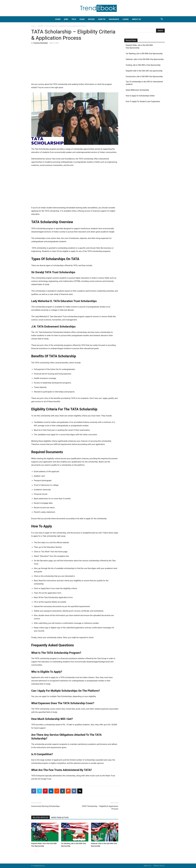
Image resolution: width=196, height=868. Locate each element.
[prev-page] (33, 851)
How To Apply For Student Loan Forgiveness (143, 101)
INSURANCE (114, 19)
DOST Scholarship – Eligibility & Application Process (100, 808)
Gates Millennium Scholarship (137, 90)
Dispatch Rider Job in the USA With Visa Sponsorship (139, 46)
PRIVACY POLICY (159, 866)
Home (33, 26)
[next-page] (37, 851)
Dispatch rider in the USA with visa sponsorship (144, 71)
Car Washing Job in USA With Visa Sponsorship (144, 54)
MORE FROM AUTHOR (60, 818)
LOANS (125, 19)
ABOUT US (147, 866)
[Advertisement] (75, 64)
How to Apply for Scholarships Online (140, 96)
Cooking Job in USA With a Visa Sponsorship (143, 65)
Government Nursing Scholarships (45, 806)
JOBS (66, 19)
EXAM (82, 19)
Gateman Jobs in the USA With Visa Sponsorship (145, 59)
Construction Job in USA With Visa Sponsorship (144, 77)
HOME (58, 19)
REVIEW (91, 19)
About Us (136, 19)
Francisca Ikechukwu (41, 43)
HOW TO (102, 19)
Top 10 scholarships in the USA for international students (144, 83)
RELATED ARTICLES (40, 818)
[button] (162, 19)
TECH (74, 19)
